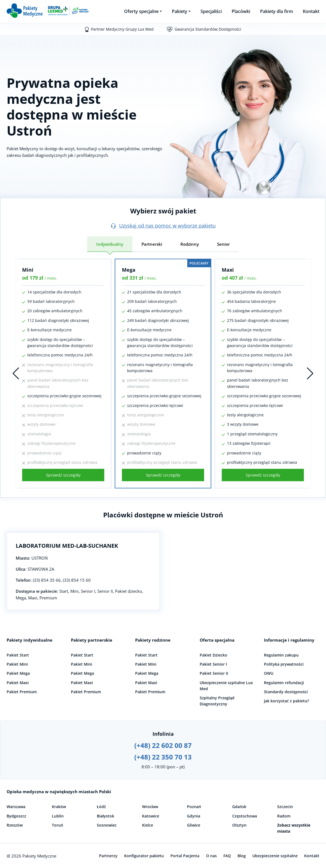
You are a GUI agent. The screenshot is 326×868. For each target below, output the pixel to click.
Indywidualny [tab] (110, 244)
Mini (28, 270)
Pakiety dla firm (276, 11)
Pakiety (180, 11)
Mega (129, 270)
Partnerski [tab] (152, 244)
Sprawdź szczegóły (63, 475)
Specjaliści (211, 11)
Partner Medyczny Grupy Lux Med (122, 29)
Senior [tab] (223, 244)
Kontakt (311, 11)
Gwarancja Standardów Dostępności (208, 29)
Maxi (228, 270)
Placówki (241, 11)
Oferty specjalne (141, 11)
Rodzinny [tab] (190, 244)
